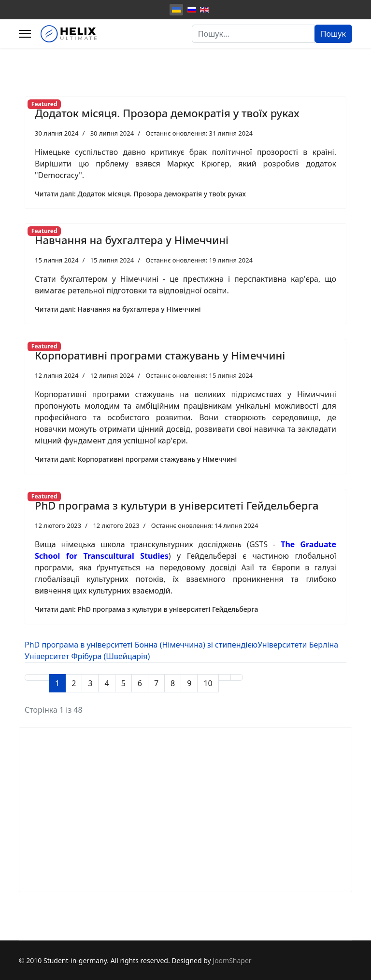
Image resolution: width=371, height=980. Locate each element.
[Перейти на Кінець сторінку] (237, 677)
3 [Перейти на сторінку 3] (90, 683)
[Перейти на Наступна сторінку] (225, 677)
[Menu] (25, 34)
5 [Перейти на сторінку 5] (123, 683)
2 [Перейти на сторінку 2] (74, 683)
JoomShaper (232, 960)
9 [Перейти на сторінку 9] (189, 683)
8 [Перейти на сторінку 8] (173, 683)
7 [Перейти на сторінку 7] (156, 683)
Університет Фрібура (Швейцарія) (87, 656)
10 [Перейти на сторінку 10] (208, 683)
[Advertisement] (185, 810)
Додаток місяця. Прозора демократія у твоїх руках (167, 113)
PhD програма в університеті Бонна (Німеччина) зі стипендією (141, 645)
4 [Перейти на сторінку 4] (107, 683)
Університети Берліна (298, 645)
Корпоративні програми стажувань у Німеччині (160, 355)
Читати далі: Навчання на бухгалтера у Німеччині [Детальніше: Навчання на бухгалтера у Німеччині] (118, 309)
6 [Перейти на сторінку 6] (140, 683)
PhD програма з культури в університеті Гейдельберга (177, 505)
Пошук (333, 34)
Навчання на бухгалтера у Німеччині (132, 240)
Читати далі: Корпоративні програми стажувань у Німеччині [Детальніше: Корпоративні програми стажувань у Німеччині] (136, 459)
